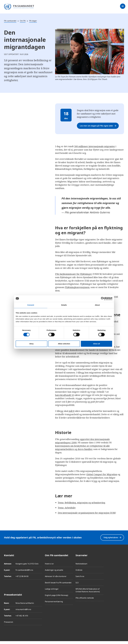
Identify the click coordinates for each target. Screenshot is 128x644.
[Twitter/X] (122, 577)
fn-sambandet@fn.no (24, 573)
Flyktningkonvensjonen (77, 290)
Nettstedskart (81, 567)
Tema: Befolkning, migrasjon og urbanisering (81, 505)
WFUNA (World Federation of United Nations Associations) (88, 593)
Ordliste (79, 573)
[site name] (19, 7)
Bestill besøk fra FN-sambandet (58, 585)
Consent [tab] (31, 305)
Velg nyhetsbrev (111, 540)
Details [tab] (64, 305)
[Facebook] (122, 558)
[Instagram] (122, 564)
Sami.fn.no (80, 579)
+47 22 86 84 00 (22, 579)
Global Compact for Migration (102, 477)
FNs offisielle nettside (85, 601)
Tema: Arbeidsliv (67, 511)
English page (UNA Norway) (56, 598)
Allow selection (64, 344)
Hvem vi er (49, 567)
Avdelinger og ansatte (54, 573)
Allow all (96, 344)
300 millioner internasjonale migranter (95, 149)
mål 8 (71, 414)
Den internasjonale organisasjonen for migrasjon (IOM (86, 516)
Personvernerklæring (54, 604)
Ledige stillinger (52, 592)
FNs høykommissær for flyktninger (74, 277)
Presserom (8, 625)
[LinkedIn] (122, 570)
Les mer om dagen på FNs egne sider (99, 127)
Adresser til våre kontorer (56, 579)
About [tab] (97, 305)
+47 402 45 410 (22, 619)
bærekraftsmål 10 (64, 398)
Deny (31, 344)
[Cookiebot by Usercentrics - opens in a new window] (103, 299)
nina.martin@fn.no (23, 612)
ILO (77, 585)
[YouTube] (122, 583)
